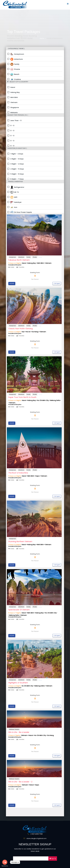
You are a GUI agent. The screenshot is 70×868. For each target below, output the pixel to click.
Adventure (17, 59)
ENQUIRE (12, 283)
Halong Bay (15, 92)
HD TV (15, 192)
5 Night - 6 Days (17, 174)
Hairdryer (16, 202)
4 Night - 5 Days (17, 169)
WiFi (14, 197)
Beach (15, 74)
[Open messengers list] (5, 862)
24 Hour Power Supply (21, 212)
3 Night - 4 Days (17, 164)
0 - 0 (12, 126)
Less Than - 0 (16, 121)
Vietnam (14, 102)
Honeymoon (17, 54)
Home (42, 38)
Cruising (16, 79)
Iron (14, 207)
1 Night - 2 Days (17, 154)
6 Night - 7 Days (17, 179)
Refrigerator (17, 187)
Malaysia (14, 113)
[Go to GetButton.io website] (5, 866)
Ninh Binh (14, 97)
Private (15, 69)
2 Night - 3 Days (17, 159)
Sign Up (53, 859)
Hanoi (13, 87)
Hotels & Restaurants (55, 38)
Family (15, 64)
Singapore (15, 107)
